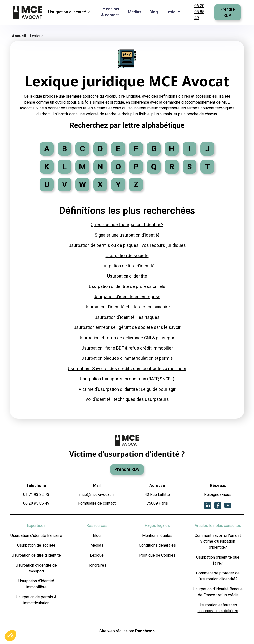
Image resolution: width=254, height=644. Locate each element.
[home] (28, 12)
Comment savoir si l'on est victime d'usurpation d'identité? (218, 541)
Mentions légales (157, 535)
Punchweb (144, 631)
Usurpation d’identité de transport (36, 568)
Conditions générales (157, 545)
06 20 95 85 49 (199, 12)
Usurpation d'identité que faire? (218, 560)
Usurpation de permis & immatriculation (36, 600)
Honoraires (97, 565)
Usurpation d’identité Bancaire (36, 535)
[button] (70, 12)
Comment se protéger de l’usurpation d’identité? (218, 576)
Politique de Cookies (157, 555)
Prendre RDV (227, 12)
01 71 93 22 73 (36, 494)
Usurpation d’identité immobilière (36, 584)
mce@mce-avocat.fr (97, 494)
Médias (97, 545)
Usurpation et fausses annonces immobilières (218, 608)
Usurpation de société (36, 545)
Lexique (97, 555)
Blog (97, 535)
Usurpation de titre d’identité (36, 555)
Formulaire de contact (97, 503)
